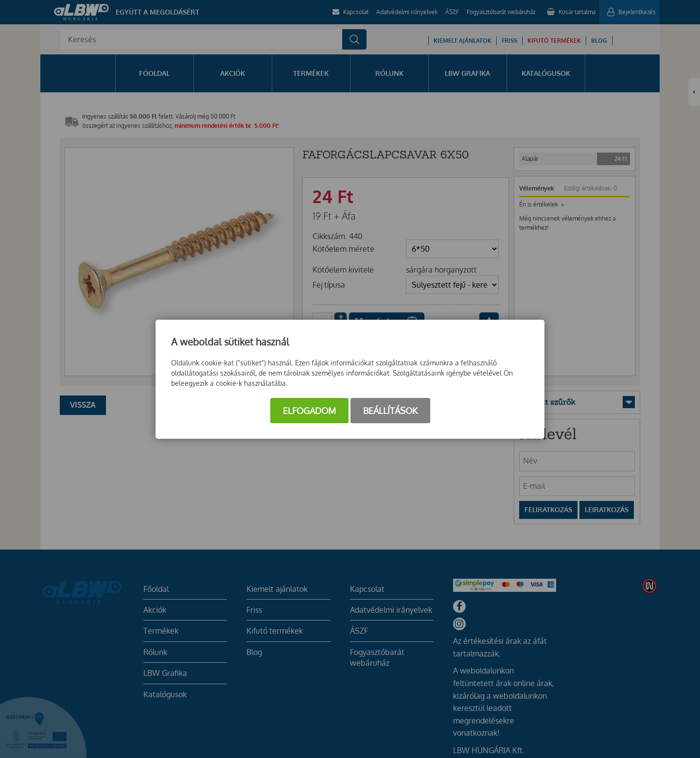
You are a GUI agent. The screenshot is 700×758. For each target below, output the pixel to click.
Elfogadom (309, 411)
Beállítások (390, 411)
